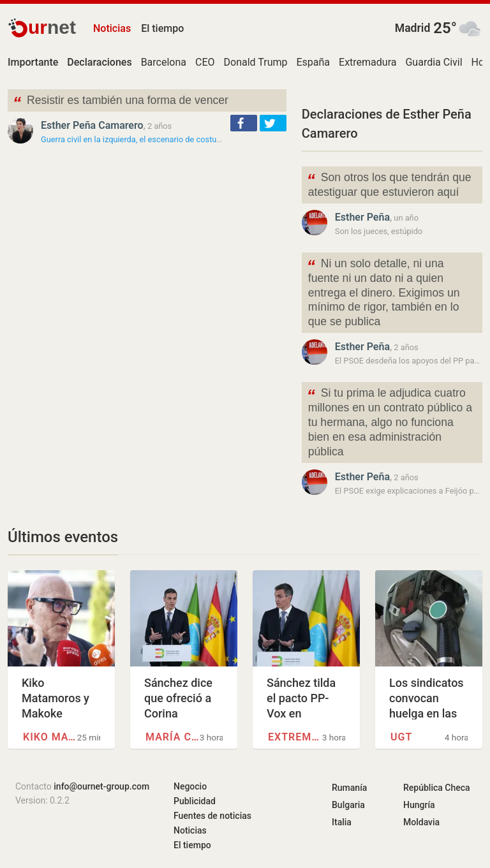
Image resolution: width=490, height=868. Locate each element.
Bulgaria (348, 805)
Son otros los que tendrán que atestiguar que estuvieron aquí (389, 184)
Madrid (413, 28)
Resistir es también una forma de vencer (121, 102)
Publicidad (195, 801)
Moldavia (421, 822)
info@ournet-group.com (101, 786)
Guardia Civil (434, 62)
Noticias (112, 28)
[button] (244, 123)
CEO (205, 62)
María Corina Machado (173, 737)
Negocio (190, 786)
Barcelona (164, 62)
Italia (342, 822)
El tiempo (162, 28)
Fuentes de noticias (212, 816)
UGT (401, 737)
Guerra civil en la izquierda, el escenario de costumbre (138, 139)
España (313, 62)
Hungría (419, 805)
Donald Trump (256, 62)
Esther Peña (362, 217)
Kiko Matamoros (50, 737)
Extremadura (367, 62)
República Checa (437, 788)
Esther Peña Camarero (92, 125)
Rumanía (349, 788)
